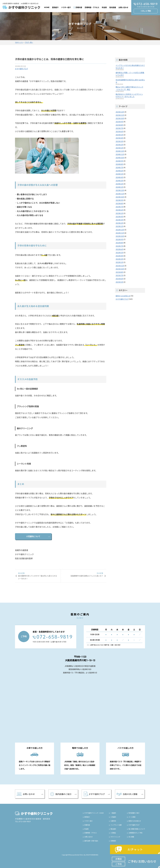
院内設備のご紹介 (134, 813)
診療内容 (79, 7)
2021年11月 (120, 266)
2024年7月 (119, 168)
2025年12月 (120, 112)
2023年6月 (119, 210)
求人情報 (131, 837)
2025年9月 (119, 122)
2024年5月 (119, 174)
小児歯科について (33, 536)
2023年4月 (119, 217)
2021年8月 (119, 272)
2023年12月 (120, 190)
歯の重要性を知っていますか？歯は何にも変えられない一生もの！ (38, 576)
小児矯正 (113, 833)
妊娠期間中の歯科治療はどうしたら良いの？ (83, 574)
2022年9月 (119, 239)
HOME (47, 7)
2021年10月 (120, 269)
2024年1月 (119, 187)
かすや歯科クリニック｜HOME (94, 813)
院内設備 (113, 7)
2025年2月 (119, 145)
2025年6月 (119, 132)
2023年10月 (120, 197)
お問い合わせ (123, 7)
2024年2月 (119, 184)
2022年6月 (119, 249)
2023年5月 (119, 213)
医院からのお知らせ (123, 296)
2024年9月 (119, 161)
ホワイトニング (115, 837)
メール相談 (132, 817)
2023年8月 (119, 204)
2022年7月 (119, 246)
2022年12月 (120, 230)
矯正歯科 (113, 829)
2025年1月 (119, 148)
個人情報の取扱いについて (137, 829)
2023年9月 (119, 200)
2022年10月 (120, 236)
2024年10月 (120, 158)
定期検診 (113, 841)
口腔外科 (113, 821)
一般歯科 (113, 813)
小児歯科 (113, 817)
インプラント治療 (116, 825)
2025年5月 (119, 135)
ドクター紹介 (66, 7)
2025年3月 (119, 141)
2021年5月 (119, 282)
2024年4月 (119, 177)
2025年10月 (120, 118)
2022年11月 (120, 233)
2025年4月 (119, 138)
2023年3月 (119, 220)
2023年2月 (119, 223)
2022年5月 (119, 253)
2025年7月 (119, 128)
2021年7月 (119, 275)
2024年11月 (120, 154)
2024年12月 (120, 151)
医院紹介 (55, 7)
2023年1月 (119, 226)
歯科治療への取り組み (91, 841)
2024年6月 (119, 171)
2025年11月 (120, 115)
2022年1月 (119, 262)
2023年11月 (120, 194)
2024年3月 (119, 181)
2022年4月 (119, 256)
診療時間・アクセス (92, 7)
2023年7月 (119, 207)
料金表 (104, 7)
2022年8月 (119, 243)
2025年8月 (119, 125)
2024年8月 (119, 164)
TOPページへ (19, 42)
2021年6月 (119, 279)
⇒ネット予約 (146, 11)
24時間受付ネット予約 (135, 833)
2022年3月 (119, 259)
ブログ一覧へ (29, 42)
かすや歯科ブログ (21, 69)
